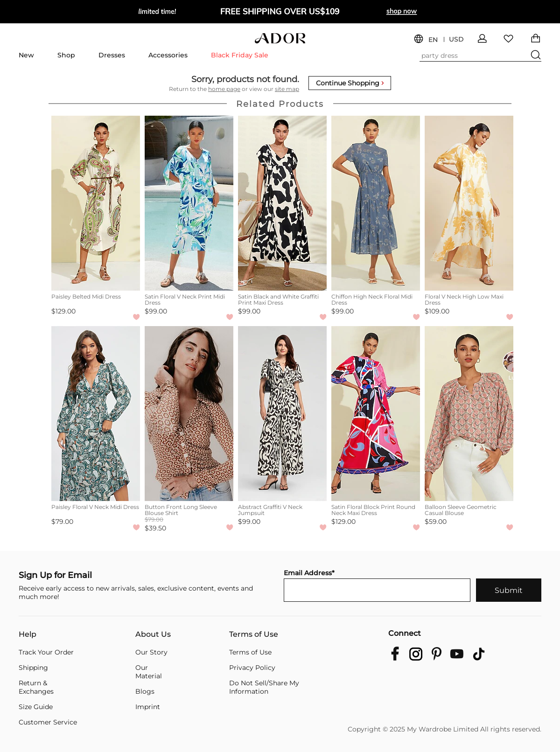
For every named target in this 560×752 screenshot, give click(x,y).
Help (28, 634)
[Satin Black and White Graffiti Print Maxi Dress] (282, 203)
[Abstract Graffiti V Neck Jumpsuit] (282, 414)
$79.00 (62, 522)
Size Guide (36, 707)
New (26, 55)
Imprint (148, 707)
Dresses (112, 55)
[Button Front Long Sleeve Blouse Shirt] (189, 414)
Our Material (149, 672)
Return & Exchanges (36, 687)
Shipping (33, 668)
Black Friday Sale (240, 55)
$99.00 (156, 311)
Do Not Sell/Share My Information (264, 687)
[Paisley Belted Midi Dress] (96, 203)
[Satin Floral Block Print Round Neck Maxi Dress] (376, 414)
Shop (66, 55)
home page (224, 89)
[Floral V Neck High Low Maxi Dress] (469, 203)
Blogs (145, 691)
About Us (153, 634)
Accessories (168, 55)
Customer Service (48, 722)
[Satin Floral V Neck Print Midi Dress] (189, 203)
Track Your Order (46, 652)
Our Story (151, 652)
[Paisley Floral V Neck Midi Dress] (96, 414)
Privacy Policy (252, 668)
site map (287, 89)
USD (456, 39)
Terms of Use (254, 634)
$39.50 (155, 528)
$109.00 (437, 311)
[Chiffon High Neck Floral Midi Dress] (376, 203)
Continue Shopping (350, 83)
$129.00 (63, 311)
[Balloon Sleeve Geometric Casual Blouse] (469, 414)
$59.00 (436, 522)
